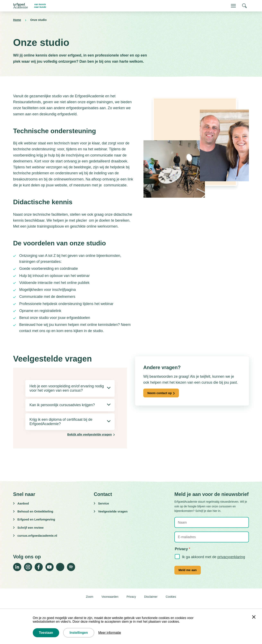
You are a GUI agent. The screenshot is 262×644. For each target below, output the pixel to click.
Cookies (171, 601)
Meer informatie (110, 633)
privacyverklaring (231, 559)
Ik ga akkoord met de (213, 559)
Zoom (90, 601)
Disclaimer (151, 601)
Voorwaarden (110, 601)
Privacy (131, 601)
